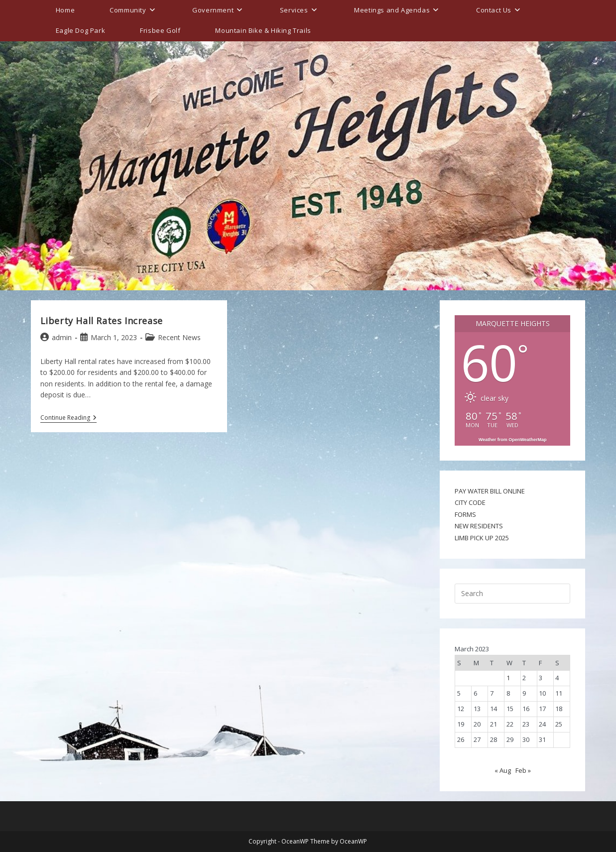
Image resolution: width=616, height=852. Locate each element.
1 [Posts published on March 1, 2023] (508, 678)
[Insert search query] (512, 594)
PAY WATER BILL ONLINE (490, 491)
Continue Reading (68, 419)
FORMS (465, 514)
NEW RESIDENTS (479, 526)
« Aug (503, 770)
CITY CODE (470, 502)
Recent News (179, 337)
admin (62, 337)
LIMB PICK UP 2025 (482, 538)
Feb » (523, 770)
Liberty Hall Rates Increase (102, 321)
